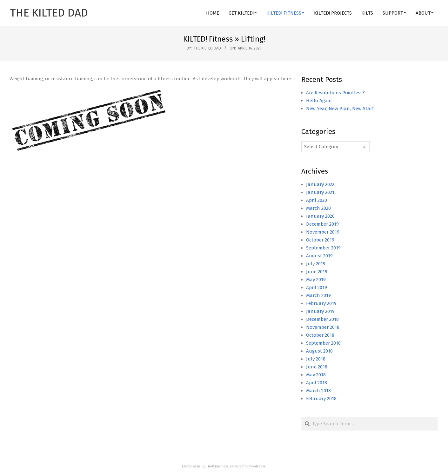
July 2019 (316, 264)
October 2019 (320, 240)
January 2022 (320, 184)
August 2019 (319, 256)
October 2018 (320, 335)
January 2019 (320, 311)
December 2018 (322, 319)
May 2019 (316, 280)
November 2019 (323, 232)
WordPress (257, 466)
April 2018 (317, 383)
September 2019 (323, 248)
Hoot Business (217, 466)
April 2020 (317, 200)
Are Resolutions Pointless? (335, 93)
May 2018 (316, 375)
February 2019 (321, 303)
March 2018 (318, 391)
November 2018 (323, 327)
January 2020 (320, 216)
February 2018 (321, 399)
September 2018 (323, 343)
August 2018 (319, 351)
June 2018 (317, 367)
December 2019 (322, 224)
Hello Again (319, 101)
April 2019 (317, 288)
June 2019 (317, 272)
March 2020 (318, 208)
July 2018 (316, 359)
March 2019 (318, 295)
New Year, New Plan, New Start (340, 109)
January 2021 (320, 192)
